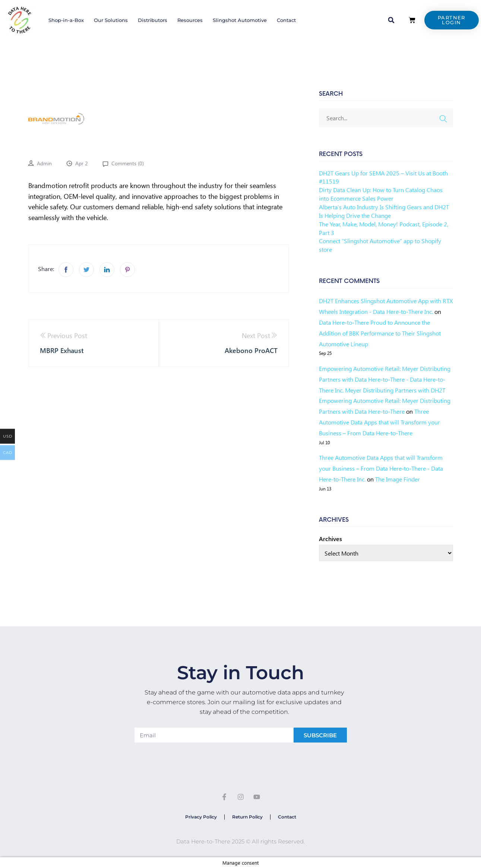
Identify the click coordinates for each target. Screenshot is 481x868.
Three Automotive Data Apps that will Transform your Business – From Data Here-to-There (379, 422)
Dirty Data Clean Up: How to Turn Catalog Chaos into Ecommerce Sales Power (381, 194)
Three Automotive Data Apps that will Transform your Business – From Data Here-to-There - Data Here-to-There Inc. (381, 468)
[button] (391, 20)
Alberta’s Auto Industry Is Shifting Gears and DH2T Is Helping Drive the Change (384, 211)
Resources (190, 20)
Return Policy (247, 817)
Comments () (127, 163)
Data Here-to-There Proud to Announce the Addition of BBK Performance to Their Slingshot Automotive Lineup (380, 333)
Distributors (153, 20)
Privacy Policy (201, 817)
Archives (330, 539)
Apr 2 (82, 163)
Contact (286, 20)
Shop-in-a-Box (66, 20)
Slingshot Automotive (240, 20)
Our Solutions (111, 20)
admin (44, 163)
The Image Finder (398, 479)
